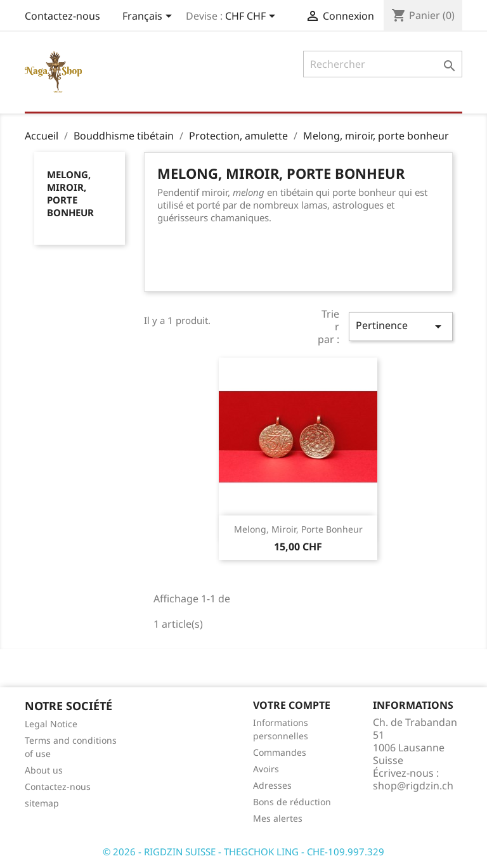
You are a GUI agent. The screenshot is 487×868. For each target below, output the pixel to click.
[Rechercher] (383, 64)
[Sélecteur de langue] (149, 17)
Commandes (280, 752)
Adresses (272, 785)
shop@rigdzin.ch (413, 786)
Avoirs (266, 769)
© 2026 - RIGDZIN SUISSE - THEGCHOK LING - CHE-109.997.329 (243, 852)
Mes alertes (278, 818)
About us (44, 770)
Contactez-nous (62, 16)
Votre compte (292, 705)
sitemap (42, 803)
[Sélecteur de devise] (252, 17)
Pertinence (401, 326)
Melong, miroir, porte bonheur (70, 193)
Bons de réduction (292, 802)
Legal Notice (51, 724)
